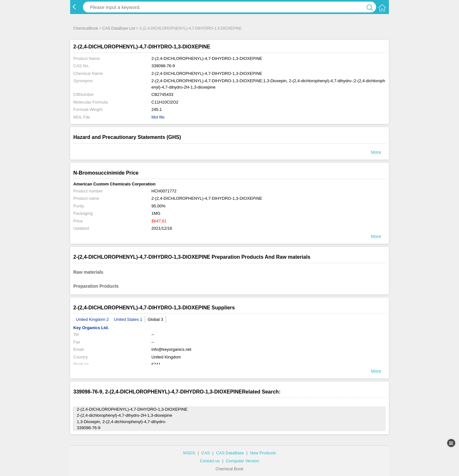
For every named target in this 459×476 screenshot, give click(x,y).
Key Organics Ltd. (91, 328)
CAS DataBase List (119, 28)
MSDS (189, 453)
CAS (206, 453)
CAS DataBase (230, 453)
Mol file (158, 117)
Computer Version (243, 461)
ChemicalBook (86, 28)
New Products (263, 453)
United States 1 (128, 319)
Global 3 (155, 319)
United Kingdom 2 (92, 319)
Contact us (210, 461)
